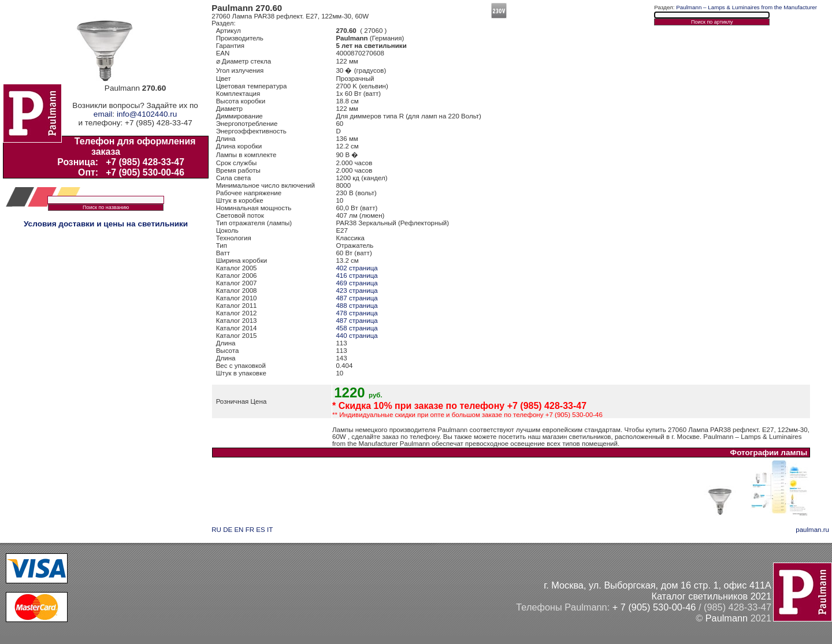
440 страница (356, 336)
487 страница (356, 298)
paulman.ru (812, 530)
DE (228, 530)
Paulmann (727, 618)
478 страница (356, 313)
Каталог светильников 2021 (711, 596)
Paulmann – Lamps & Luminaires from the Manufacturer (746, 7)
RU (216, 530)
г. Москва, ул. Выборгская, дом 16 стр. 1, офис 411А (658, 585)
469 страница (356, 283)
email (103, 114)
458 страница (356, 328)
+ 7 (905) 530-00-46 (654, 607)
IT (270, 530)
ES (260, 530)
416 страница (356, 276)
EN (239, 530)
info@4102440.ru (147, 114)
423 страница (356, 291)
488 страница (356, 306)
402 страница (356, 268)
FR (250, 530)
